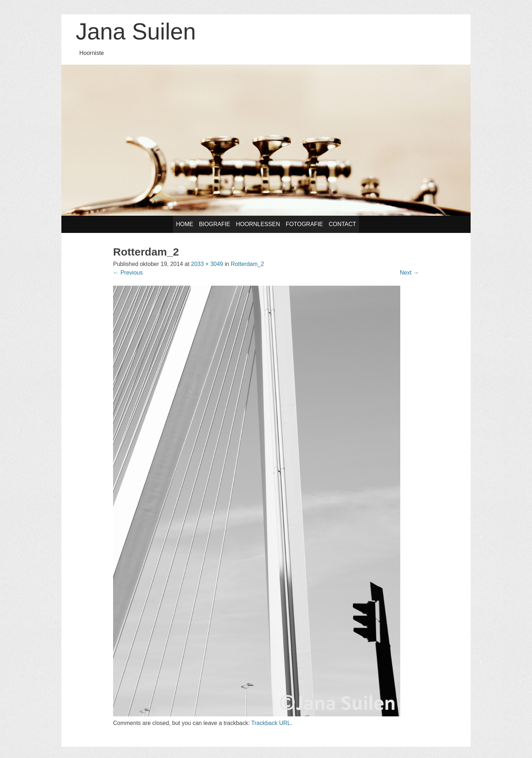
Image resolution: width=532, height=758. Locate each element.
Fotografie (304, 224)
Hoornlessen (258, 224)
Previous (128, 273)
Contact (342, 224)
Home (185, 224)
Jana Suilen (136, 32)
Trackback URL (271, 723)
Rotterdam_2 (248, 264)
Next (409, 273)
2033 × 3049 (207, 264)
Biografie (214, 224)
